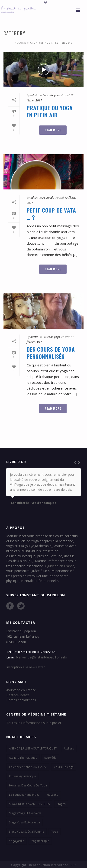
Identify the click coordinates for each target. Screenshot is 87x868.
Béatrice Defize (18, 695)
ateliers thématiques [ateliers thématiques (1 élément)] (23, 758)
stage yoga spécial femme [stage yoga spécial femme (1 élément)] (27, 832)
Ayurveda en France (59, 566)
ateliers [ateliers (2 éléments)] (69, 748)
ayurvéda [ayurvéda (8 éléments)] (50, 758)
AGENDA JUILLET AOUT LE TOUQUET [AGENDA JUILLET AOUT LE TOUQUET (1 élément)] (33, 748)
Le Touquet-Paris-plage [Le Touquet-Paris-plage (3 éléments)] (24, 795)
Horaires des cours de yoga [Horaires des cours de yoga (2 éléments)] (28, 785)
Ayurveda (48, 198)
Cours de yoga (51, 95)
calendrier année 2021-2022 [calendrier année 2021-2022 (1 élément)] (28, 767)
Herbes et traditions (21, 700)
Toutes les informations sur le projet (34, 723)
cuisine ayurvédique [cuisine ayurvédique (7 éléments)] (23, 776)
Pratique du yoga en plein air (50, 111)
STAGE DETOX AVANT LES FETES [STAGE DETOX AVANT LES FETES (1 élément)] (29, 804)
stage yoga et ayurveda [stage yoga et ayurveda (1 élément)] (24, 822)
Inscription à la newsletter (26, 667)
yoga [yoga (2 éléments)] (55, 832)
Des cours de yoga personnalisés (51, 353)
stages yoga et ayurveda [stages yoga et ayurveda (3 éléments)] (25, 813)
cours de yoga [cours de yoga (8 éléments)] (64, 767)
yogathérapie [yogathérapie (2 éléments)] (40, 841)
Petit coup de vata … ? (51, 214)
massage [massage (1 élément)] (52, 795)
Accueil (21, 43)
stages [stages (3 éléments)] (61, 804)
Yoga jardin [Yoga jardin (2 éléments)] (17, 841)
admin (34, 95)
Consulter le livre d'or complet (33, 503)
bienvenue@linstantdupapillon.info (42, 657)
